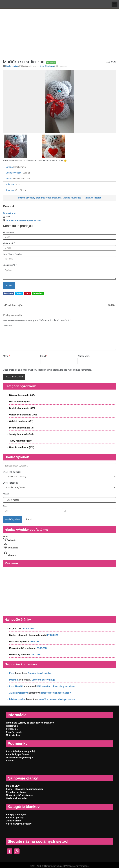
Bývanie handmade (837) (22, 395)
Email (44, 356)
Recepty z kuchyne (16, 814)
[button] (115, 4)
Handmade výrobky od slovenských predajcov (30, 723)
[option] (59, 102)
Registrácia (12, 726)
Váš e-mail (9, 243)
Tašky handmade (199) (21, 441)
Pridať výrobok (14, 732)
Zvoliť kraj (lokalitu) (12, 472)
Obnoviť (29, 519)
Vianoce (10, 555)
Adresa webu (84, 356)
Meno (6, 356)
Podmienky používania (18, 754)
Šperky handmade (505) (21, 434)
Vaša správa (10, 265)
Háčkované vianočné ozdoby (56, 693)
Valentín (10, 540)
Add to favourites (72, 198)
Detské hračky (12, 66)
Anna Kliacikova (47, 66)
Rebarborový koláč (19, 642)
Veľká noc (11, 548)
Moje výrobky (13, 735)
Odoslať (9, 286)
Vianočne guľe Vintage (43, 680)
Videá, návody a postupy (19, 824)
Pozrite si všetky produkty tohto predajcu (39, 198)
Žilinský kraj (9, 213)
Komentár (8, 325)
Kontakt (10, 761)
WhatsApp (38, 293)
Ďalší (111, 305)
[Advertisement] (59, 32)
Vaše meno (9, 232)
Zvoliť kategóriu (10, 483)
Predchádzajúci (14, 305)
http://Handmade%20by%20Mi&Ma (23, 221)
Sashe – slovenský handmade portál (28, 635)
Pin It (28, 293)
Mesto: (6, 494)
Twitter (19, 293)
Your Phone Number (13, 254)
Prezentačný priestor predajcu (22, 751)
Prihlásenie (12, 729)
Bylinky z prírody (15, 818)
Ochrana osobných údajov (20, 758)
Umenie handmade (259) (22, 447)
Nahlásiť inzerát (93, 198)
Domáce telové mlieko (39, 673)
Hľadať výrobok (13, 519)
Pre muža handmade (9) (21, 428)
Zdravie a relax (14, 821)
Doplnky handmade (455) (22, 408)
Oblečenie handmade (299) (23, 415)
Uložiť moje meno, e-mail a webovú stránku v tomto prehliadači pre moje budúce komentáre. (47, 370)
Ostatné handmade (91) (21, 421)
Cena (6, 506)
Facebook (9, 293)
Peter (12, 673)
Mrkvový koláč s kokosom (23, 648)
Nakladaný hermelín (19, 655)
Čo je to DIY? (16, 628)
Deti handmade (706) (20, 402)
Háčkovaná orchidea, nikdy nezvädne (56, 686)
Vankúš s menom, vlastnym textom (57, 699)
